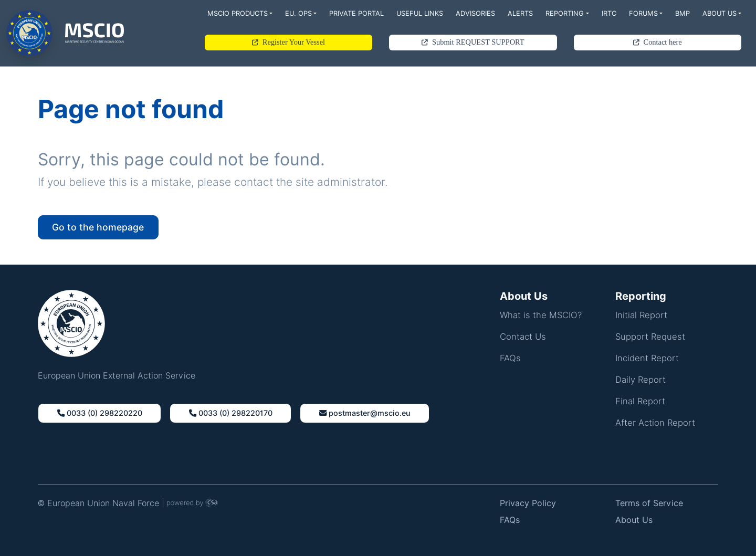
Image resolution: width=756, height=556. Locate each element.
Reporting (565, 13)
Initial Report (641, 315)
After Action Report (655, 423)
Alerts (520, 13)
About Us (720, 13)
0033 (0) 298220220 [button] (100, 413)
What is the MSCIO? (541, 315)
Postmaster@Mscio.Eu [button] (365, 413)
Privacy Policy (528, 503)
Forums (643, 13)
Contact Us (523, 337)
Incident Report (647, 358)
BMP (682, 13)
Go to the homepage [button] (98, 227)
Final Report (640, 401)
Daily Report (640, 380)
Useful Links (420, 13)
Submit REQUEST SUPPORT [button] (473, 42)
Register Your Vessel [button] (288, 42)
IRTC (609, 13)
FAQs (510, 358)
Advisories (475, 13)
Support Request (650, 337)
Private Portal (356, 13)
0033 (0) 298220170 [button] (231, 413)
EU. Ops (298, 13)
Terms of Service (649, 503)
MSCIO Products (238, 13)
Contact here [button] (658, 42)
